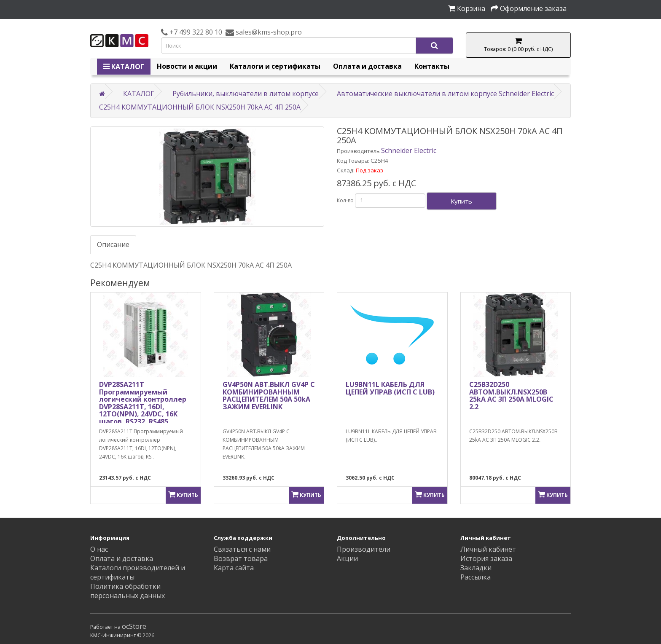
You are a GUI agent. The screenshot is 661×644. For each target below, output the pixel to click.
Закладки (476, 568)
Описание (113, 244)
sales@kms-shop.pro (268, 32)
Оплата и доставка (367, 66)
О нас (99, 549)
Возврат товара (241, 558)
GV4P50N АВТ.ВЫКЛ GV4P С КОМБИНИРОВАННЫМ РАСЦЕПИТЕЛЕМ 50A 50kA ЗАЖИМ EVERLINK (269, 396)
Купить (461, 201)
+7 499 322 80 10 (195, 32)
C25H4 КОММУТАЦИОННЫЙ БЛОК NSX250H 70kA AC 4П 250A (200, 107)
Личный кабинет (488, 549)
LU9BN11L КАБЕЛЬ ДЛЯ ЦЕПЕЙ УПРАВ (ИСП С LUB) (390, 388)
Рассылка (476, 577)
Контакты (432, 66)
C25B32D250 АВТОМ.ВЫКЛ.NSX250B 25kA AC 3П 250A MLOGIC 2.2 (511, 396)
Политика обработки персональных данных (128, 591)
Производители (364, 549)
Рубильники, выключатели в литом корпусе (246, 94)
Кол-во (345, 200)
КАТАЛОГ (124, 67)
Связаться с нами (242, 549)
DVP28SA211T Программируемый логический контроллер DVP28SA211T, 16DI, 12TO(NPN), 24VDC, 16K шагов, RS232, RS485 (143, 403)
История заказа (486, 558)
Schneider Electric (409, 150)
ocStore (134, 626)
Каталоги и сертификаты (275, 66)
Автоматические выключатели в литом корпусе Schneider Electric (445, 94)
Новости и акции (187, 66)
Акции (347, 558)
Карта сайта (234, 568)
